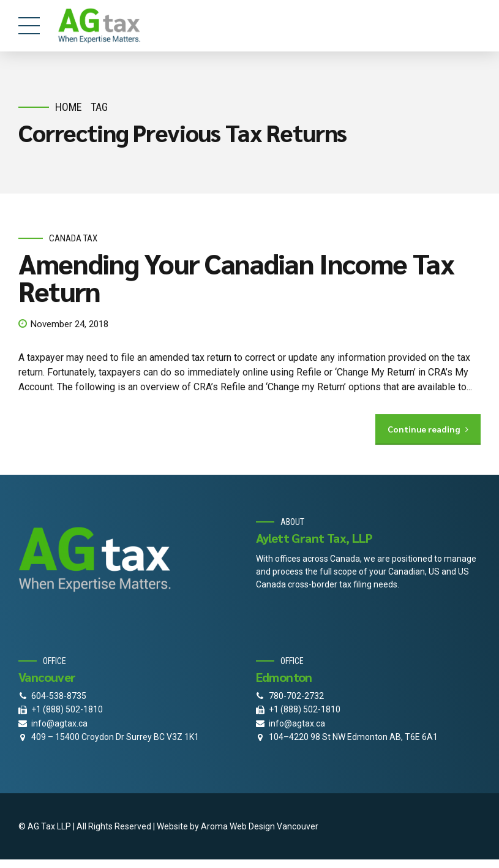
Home (69, 107)
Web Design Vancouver (274, 826)
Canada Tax (73, 238)
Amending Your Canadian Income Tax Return (236, 277)
